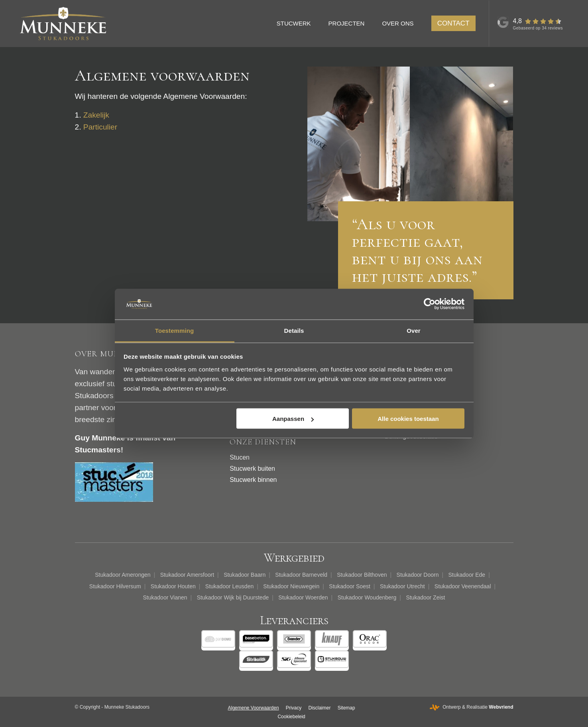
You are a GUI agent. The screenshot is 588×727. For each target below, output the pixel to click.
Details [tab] (294, 330)
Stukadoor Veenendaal (463, 586)
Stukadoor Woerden (303, 597)
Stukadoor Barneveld (301, 575)
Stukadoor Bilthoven (362, 575)
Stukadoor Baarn (245, 575)
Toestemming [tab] (175, 330)
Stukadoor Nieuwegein (291, 586)
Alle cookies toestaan (408, 419)
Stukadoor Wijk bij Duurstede (233, 597)
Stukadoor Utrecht (402, 586)
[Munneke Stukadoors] (63, 24)
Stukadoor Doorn (418, 575)
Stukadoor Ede (467, 575)
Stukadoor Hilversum (115, 586)
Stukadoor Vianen (165, 597)
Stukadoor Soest (350, 586)
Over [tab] (414, 330)
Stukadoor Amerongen (123, 575)
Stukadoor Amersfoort (187, 575)
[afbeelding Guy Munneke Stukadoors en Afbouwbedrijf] (359, 144)
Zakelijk (96, 115)
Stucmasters (98, 450)
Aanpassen (293, 419)
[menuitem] (297, 24)
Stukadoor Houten (173, 586)
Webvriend (501, 707)
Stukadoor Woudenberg (367, 597)
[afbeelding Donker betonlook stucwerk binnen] (462, 144)
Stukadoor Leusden (229, 586)
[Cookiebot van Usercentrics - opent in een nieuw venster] (430, 304)
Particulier (100, 127)
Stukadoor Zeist (425, 597)
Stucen (240, 457)
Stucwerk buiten (252, 469)
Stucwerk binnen (253, 480)
